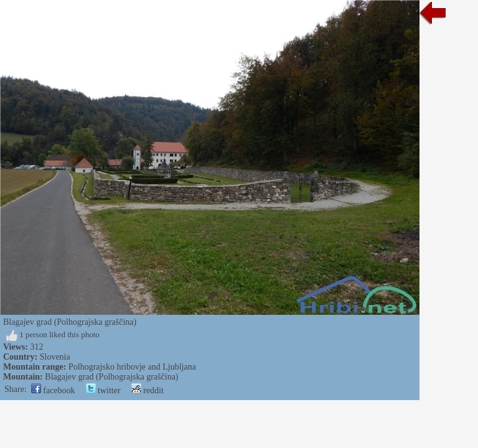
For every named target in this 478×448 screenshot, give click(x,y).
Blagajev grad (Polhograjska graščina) (111, 377)
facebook (53, 390)
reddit (148, 390)
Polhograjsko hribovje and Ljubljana (132, 367)
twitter (103, 390)
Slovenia (55, 357)
